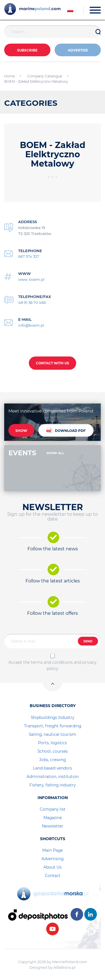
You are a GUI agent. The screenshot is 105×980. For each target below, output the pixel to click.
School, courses (53, 751)
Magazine (53, 818)
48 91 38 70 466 (32, 302)
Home (10, 76)
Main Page (53, 850)
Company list (53, 809)
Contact (53, 876)
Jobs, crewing (53, 760)
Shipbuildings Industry (53, 717)
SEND (88, 641)
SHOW (21, 431)
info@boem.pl (31, 325)
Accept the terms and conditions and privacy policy (53, 665)
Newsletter (53, 826)
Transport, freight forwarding (53, 726)
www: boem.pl (31, 279)
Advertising (53, 859)
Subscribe (27, 50)
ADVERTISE (78, 50)
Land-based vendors (53, 768)
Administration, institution (53, 777)
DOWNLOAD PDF (66, 430)
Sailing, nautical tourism (53, 734)
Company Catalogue (45, 76)
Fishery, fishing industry (53, 785)
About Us (53, 867)
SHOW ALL (55, 453)
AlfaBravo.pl (65, 967)
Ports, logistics (53, 743)
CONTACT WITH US (53, 363)
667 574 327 (29, 256)
